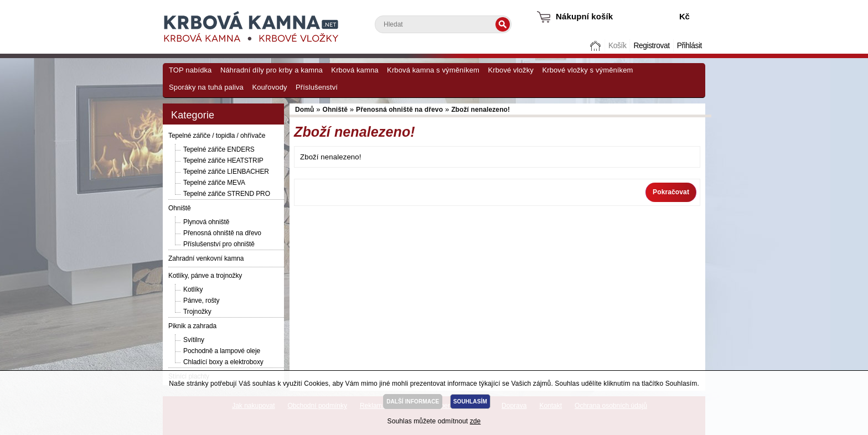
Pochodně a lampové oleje (222, 351)
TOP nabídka (190, 70)
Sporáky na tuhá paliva (206, 87)
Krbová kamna (355, 70)
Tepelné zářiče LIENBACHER (226, 172)
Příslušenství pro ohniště (219, 244)
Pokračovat (671, 192)
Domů (597, 46)
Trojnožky (197, 312)
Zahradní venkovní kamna (206, 258)
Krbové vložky (510, 70)
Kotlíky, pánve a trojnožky (205, 276)
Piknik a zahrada (192, 326)
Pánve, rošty (201, 301)
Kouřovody (269, 87)
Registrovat (651, 46)
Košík (617, 46)
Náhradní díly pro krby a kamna (272, 70)
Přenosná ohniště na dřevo (222, 233)
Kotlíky (193, 289)
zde (476, 421)
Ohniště (180, 208)
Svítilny (194, 340)
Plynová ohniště (206, 222)
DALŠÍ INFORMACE (413, 402)
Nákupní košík (584, 16)
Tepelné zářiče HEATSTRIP (223, 160)
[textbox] (443, 24)
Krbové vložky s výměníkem (587, 70)
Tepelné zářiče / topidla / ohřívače (217, 136)
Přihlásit (689, 46)
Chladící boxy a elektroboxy (223, 362)
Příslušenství (317, 87)
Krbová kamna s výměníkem (433, 70)
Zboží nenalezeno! (480, 110)
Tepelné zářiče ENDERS (219, 149)
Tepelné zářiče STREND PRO (227, 194)
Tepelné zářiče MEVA (214, 183)
